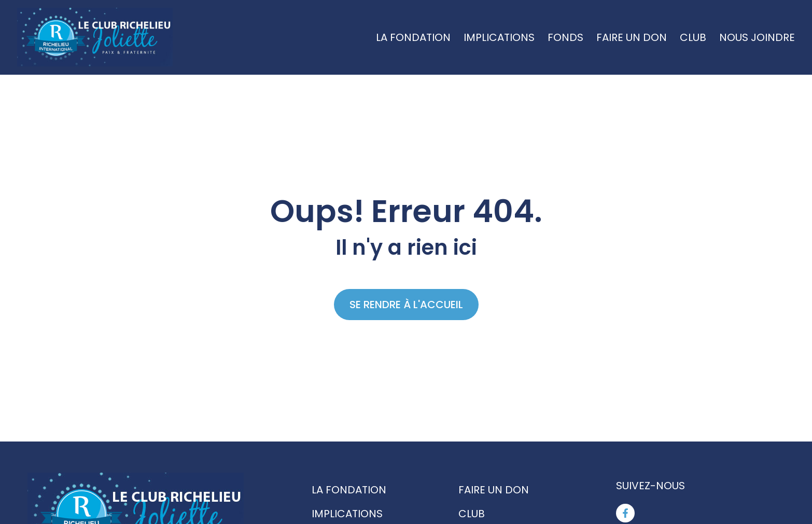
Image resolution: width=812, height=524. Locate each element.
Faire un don (632, 37)
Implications (499, 37)
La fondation (413, 37)
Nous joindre (757, 37)
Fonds (565, 37)
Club (693, 37)
